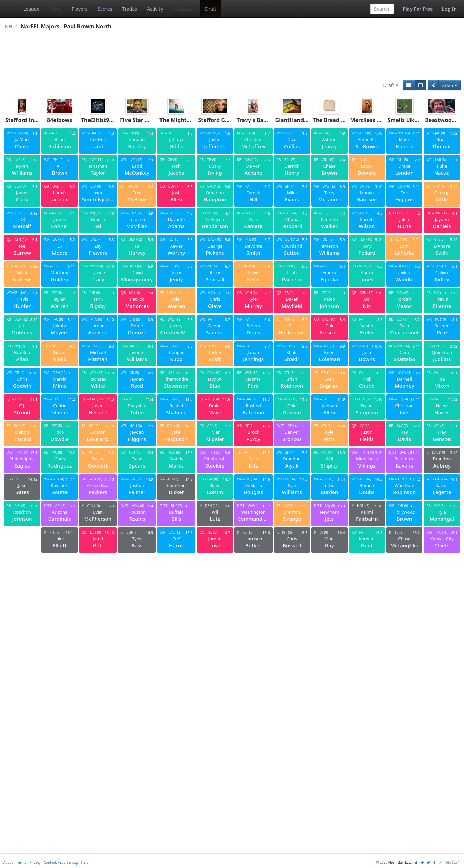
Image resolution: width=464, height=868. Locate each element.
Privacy (35, 862)
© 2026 (382, 862)
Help (85, 862)
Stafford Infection (29, 120)
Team (56, 9)
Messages (184, 9)
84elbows (60, 120)
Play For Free (418, 9)
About (8, 862)
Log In (449, 9)
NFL (9, 26)
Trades (130, 9)
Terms (21, 862)
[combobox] (382, 9)
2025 (450, 85)
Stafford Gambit (220, 120)
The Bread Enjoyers (338, 120)
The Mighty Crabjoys (187, 120)
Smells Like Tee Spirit (416, 120)
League (31, 9)
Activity (155, 9)
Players (80, 9)
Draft (210, 9)
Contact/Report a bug (61, 862)
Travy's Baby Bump (262, 120)
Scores (105, 9)
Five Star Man (138, 120)
